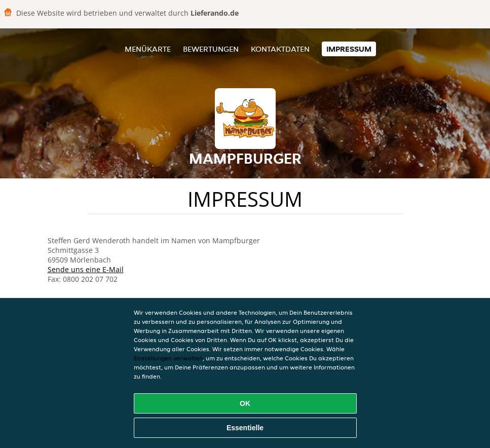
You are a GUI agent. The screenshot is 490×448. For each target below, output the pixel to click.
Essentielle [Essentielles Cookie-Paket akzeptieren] (245, 428)
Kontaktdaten (280, 49)
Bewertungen (211, 49)
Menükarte (148, 49)
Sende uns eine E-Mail (86, 269)
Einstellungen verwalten (168, 358)
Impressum (349, 49)
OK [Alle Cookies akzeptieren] (245, 403)
